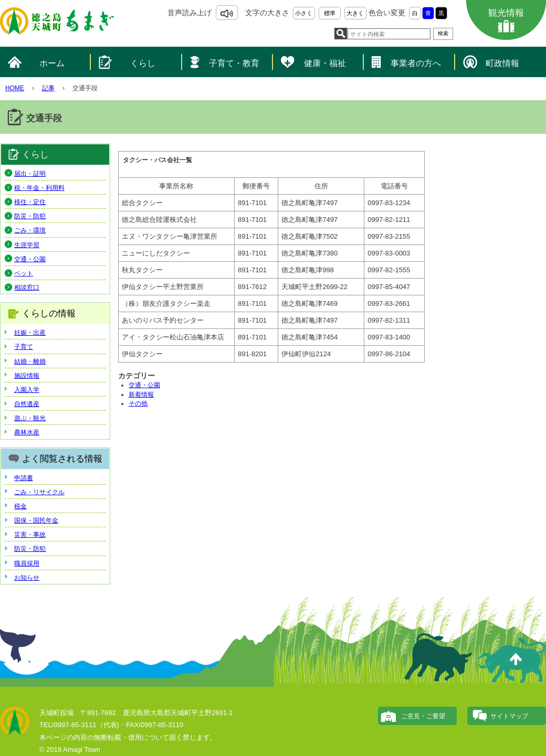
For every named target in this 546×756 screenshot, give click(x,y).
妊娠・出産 (30, 333)
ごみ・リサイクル (39, 492)
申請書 (24, 478)
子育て (24, 347)
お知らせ (27, 578)
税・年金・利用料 (39, 188)
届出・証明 (30, 174)
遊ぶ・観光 (30, 418)
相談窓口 (27, 288)
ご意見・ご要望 (423, 716)
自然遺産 (27, 404)
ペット (24, 273)
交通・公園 (144, 385)
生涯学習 (27, 245)
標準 (330, 13)
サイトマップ (509, 716)
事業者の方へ (416, 63)
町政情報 (502, 63)
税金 (20, 506)
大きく (355, 13)
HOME (15, 88)
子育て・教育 (234, 63)
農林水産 (27, 432)
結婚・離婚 (30, 361)
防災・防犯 (30, 216)
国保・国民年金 (36, 520)
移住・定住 (30, 202)
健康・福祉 (325, 63)
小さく (304, 13)
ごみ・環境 (30, 230)
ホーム (52, 63)
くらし (143, 63)
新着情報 (141, 395)
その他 (138, 403)
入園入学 (27, 390)
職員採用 (27, 563)
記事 (48, 88)
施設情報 (27, 376)
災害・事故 (30, 535)
